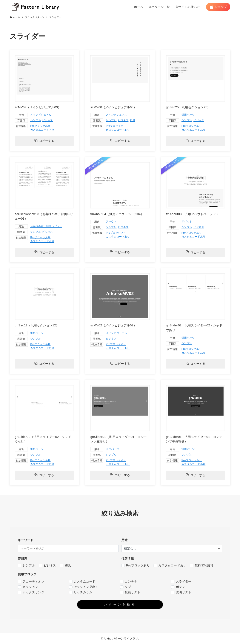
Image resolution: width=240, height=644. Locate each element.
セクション (28, 587)
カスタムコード (82, 582)
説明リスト (181, 592)
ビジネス (48, 120)
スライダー (181, 582)
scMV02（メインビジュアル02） (113, 325)
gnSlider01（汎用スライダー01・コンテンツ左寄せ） (118, 439)
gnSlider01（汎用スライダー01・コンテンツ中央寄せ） (194, 439)
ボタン (178, 587)
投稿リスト (130, 592)
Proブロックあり (40, 126)
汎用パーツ (188, 115)
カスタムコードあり (42, 130)
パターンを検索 (120, 604)
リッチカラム (81, 592)
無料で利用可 (202, 565)
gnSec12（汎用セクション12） (37, 325)
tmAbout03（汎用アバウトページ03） (193, 214)
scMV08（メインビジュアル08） (113, 107)
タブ (125, 587)
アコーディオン (31, 582)
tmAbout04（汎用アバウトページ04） (117, 214)
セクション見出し (84, 587)
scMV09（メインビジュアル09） (38, 107)
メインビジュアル (41, 115)
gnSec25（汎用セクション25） (188, 107)
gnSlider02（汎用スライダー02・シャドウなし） (43, 439)
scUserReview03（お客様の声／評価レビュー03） (44, 216)
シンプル (36, 120)
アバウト (111, 222)
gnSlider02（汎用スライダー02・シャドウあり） (194, 328)
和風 (132, 120)
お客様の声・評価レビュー (46, 226)
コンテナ (129, 582)
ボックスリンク (31, 592)
